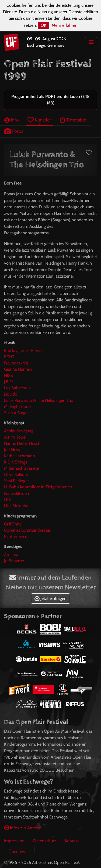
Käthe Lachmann (20, 456)
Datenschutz (45, 841)
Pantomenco (16, 536)
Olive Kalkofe (16, 474)
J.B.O (8, 382)
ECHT (9, 357)
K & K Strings (16, 462)
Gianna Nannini (18, 369)
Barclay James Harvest (24, 351)
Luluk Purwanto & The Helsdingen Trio (39, 400)
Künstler (39, 120)
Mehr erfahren (65, 25)
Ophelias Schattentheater (27, 530)
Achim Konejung (19, 431)
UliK (8, 500)
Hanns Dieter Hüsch (22, 443)
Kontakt (72, 841)
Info (12, 120)
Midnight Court (18, 407)
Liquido (11, 394)
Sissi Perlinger (16, 481)
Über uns (17, 852)
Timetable (73, 120)
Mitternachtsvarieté (21, 468)
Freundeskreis (16, 363)
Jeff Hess (12, 450)
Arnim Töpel (15, 437)
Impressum (14, 841)
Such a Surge (16, 413)
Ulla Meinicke (16, 506)
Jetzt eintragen (50, 598)
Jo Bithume (14, 561)
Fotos (14, 131)
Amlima (11, 555)
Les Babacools (17, 388)
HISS (8, 375)
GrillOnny (13, 524)
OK (43, 25)
